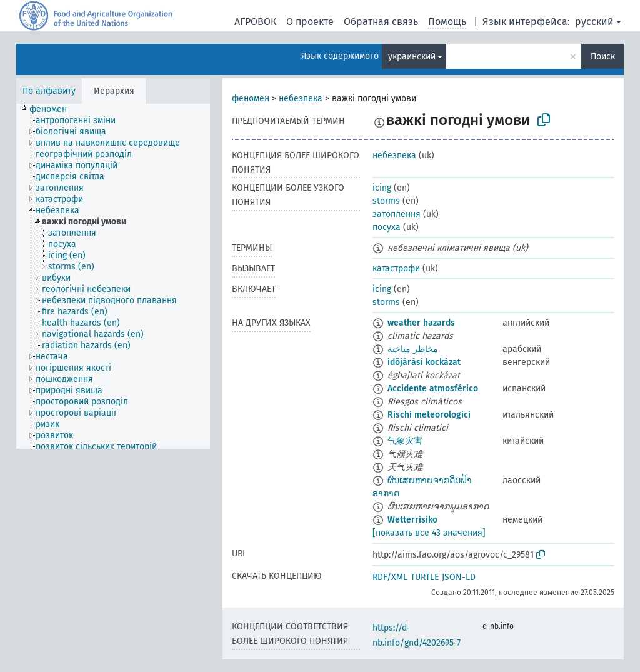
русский (594, 22)
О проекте (310, 22)
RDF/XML (390, 577)
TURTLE (425, 577)
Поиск (603, 57)
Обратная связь (381, 22)
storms (386, 201)
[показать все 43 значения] (429, 533)
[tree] (113, 276)
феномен (251, 98)
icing (382, 188)
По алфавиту (49, 91)
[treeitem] (53, 109)
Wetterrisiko (412, 520)
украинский (412, 57)
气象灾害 (405, 441)
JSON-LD (459, 577)
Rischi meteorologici (429, 415)
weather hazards (421, 323)
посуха (387, 227)
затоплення (397, 214)
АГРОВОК (255, 22)
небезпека (301, 98)
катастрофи (396, 268)
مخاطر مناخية (413, 349)
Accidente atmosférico (433, 389)
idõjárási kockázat (424, 362)
